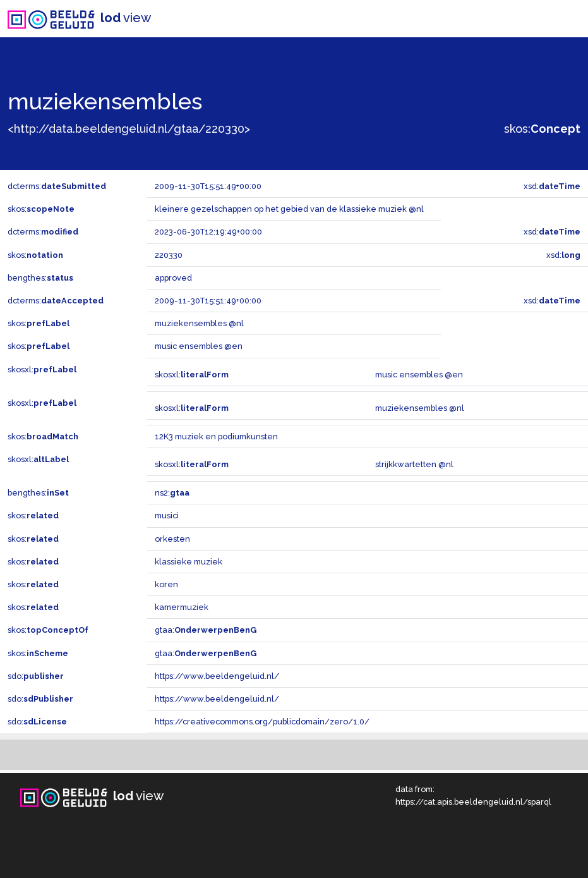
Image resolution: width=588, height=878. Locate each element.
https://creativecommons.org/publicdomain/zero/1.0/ (262, 722)
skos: (542, 129)
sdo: (36, 676)
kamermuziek (182, 607)
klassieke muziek (189, 562)
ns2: (172, 493)
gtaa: (206, 630)
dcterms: (57, 186)
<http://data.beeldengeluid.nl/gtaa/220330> (129, 129)
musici (167, 515)
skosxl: (42, 369)
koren (166, 584)
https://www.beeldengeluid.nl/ (217, 676)
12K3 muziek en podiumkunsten (216, 436)
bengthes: (40, 278)
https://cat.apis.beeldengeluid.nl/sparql (473, 802)
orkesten (172, 539)
